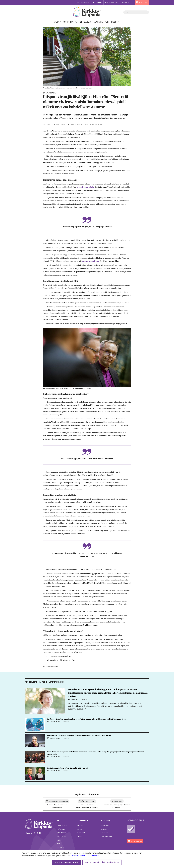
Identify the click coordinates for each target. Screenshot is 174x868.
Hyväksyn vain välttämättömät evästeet (102, 862)
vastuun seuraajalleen (91, 261)
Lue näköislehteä (83, 2)
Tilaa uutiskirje (127, 2)
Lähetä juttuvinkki (112, 2)
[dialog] (87, 859)
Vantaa (80, 836)
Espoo (80, 829)
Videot (59, 844)
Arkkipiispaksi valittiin (86, 187)
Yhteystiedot (105, 826)
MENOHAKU (143, 2)
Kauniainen (81, 833)
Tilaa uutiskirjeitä (106, 836)
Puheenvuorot (62, 833)
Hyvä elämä (61, 829)
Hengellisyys (61, 836)
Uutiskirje (118, 801)
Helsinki (80, 826)
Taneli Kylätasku (76, 124)
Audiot (59, 840)
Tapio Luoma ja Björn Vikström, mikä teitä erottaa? (68, 768)
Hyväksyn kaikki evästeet (67, 862)
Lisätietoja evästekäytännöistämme (85, 856)
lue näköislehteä (134, 820)
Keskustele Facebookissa (58, 801)
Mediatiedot (105, 829)
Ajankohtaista (62, 826)
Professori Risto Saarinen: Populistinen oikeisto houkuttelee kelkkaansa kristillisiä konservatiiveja (87, 719)
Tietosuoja (104, 833)
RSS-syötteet (61, 847)
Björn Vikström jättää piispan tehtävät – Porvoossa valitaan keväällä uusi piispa (79, 736)
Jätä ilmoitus (97, 2)
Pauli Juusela (61, 124)
